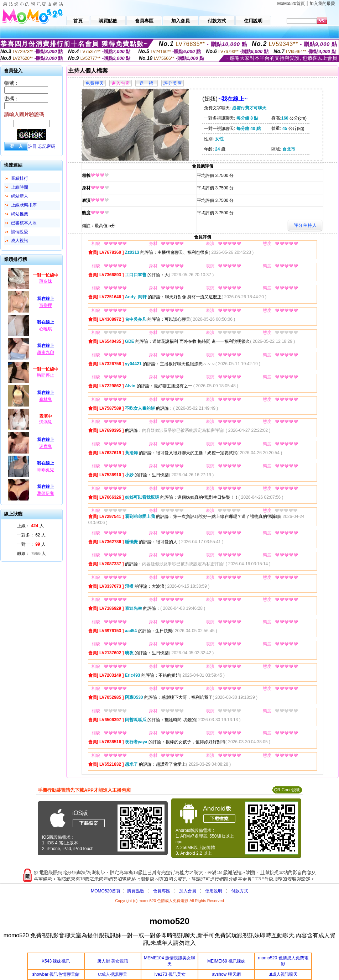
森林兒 (46, 399)
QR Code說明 (287, 790)
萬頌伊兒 (46, 493)
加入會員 (188, 891)
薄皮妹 (46, 281)
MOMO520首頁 (106, 891)
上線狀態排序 (24, 205)
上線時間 (20, 187)
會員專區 (162, 891)
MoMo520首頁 (291, 4)
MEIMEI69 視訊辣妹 (226, 961)
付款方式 (240, 891)
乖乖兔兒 (46, 470)
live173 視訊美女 (169, 974)
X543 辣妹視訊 (56, 961)
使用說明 (214, 891)
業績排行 (20, 178)
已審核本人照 (24, 223)
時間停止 (46, 375)
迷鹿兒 (46, 446)
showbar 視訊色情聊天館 (56, 974)
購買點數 (135, 891)
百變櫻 (46, 305)
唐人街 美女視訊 (113, 961)
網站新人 (20, 196)
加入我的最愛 (322, 4)
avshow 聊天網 (226, 974)
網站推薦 (20, 214)
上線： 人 (30, 526)
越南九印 (46, 352)
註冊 (32, 146)
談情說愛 (20, 232)
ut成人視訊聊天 (113, 974)
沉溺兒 (46, 422)
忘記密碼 (47, 146)
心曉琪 (46, 329)
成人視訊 (20, 241)
